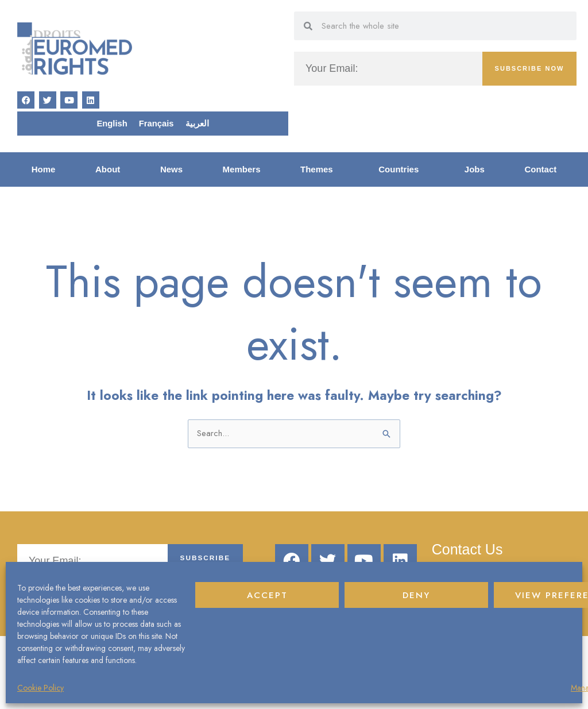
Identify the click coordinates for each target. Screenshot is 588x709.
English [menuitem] (112, 124)
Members (242, 170)
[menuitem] (112, 124)
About (108, 170)
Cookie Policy (40, 688)
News (171, 170)
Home (44, 170)
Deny (416, 595)
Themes (320, 171)
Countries (401, 171)
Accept (267, 595)
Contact (540, 170)
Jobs (475, 170)
